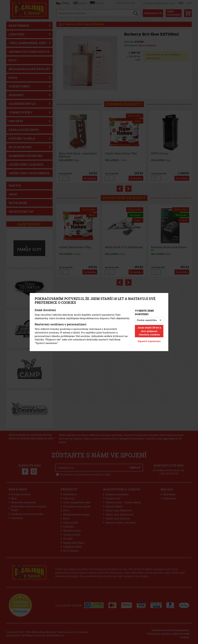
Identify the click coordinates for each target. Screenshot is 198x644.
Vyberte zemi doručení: (144, 313)
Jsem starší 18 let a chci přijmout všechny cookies (149, 331)
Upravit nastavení (149, 341)
